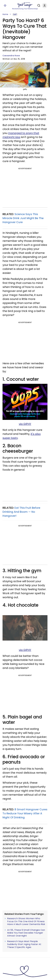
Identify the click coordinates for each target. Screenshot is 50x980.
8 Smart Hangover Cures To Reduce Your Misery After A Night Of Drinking (25, 813)
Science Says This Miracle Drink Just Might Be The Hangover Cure (23, 218)
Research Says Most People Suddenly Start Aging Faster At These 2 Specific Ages (24, 944)
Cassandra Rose (11, 56)
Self (15, 14)
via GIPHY (25, 424)
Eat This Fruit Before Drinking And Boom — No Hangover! (21, 512)
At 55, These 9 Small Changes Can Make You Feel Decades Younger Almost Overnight (26, 933)
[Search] (38, 5)
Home (5, 14)
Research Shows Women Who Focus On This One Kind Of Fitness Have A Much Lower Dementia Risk (26, 921)
